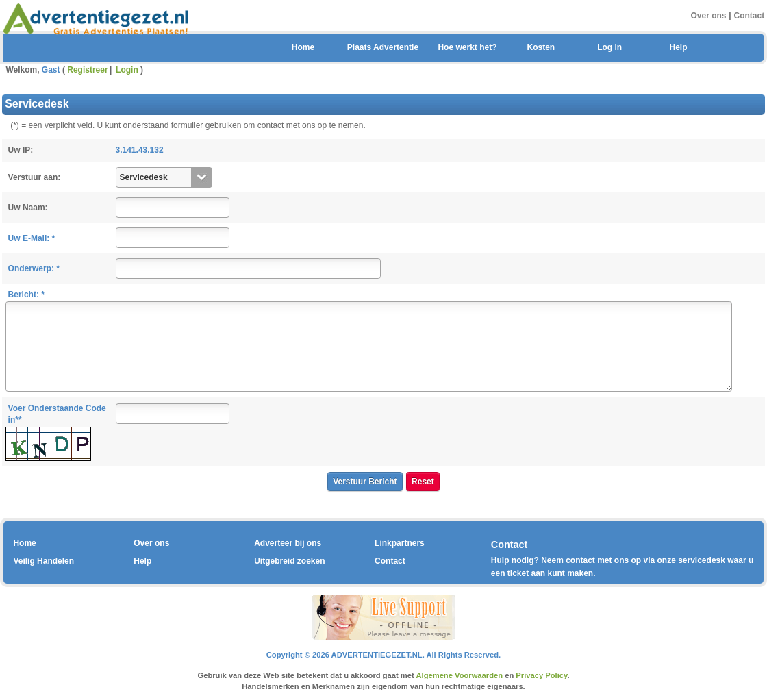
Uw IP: (21, 150)
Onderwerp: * (34, 268)
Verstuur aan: (35, 177)
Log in (609, 47)
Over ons (708, 15)
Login (127, 70)
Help (678, 47)
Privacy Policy (541, 675)
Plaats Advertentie (383, 47)
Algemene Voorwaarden (459, 675)
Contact (750, 15)
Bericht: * (26, 295)
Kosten (541, 47)
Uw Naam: (28, 208)
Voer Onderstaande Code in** (57, 414)
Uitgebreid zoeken (289, 561)
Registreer (87, 70)
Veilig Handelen (43, 561)
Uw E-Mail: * (32, 238)
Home (303, 47)
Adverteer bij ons (288, 543)
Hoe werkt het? (467, 47)
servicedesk (702, 560)
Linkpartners (400, 543)
